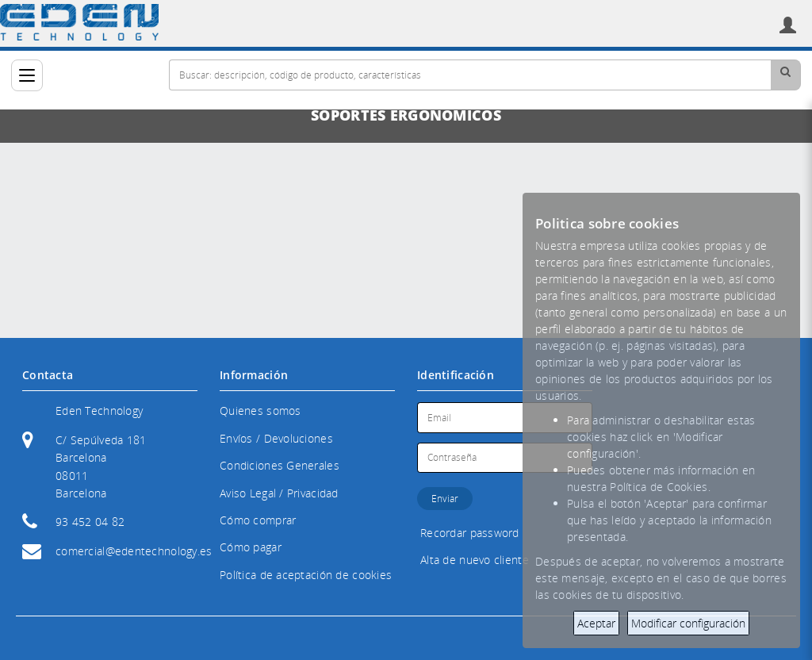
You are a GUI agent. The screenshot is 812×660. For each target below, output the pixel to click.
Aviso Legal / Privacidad (279, 493)
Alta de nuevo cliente (475, 560)
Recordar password (470, 533)
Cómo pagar (251, 547)
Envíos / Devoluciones (276, 438)
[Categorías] (27, 75)
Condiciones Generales (280, 465)
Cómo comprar (258, 520)
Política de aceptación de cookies (306, 575)
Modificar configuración (688, 623)
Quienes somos (260, 411)
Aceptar (596, 623)
